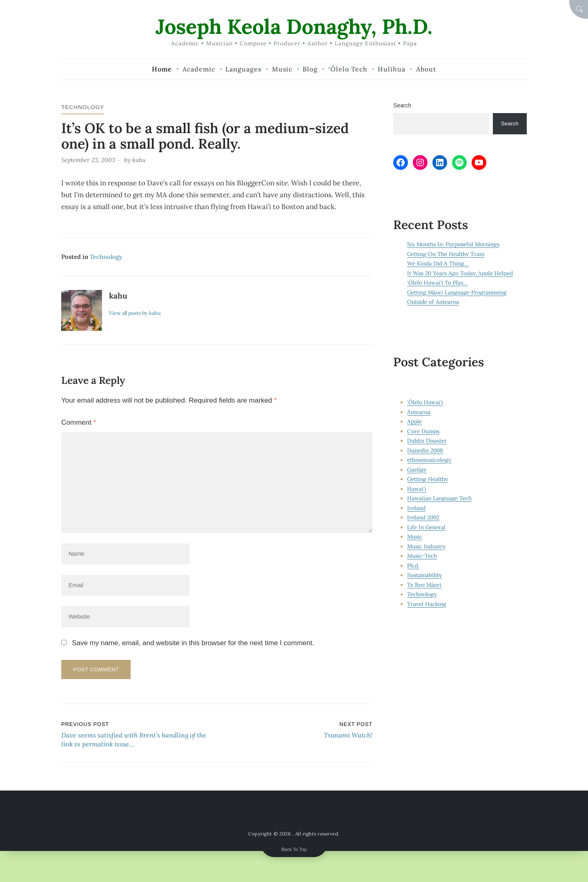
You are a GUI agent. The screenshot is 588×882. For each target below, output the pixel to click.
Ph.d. (413, 566)
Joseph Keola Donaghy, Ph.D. (294, 26)
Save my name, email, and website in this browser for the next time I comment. (193, 645)
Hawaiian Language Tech (439, 498)
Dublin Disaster (427, 441)
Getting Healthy (428, 479)
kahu (139, 160)
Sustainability (424, 575)
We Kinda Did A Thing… (438, 264)
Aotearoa (419, 412)
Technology (83, 107)
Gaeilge (417, 470)
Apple (414, 421)
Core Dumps (423, 431)
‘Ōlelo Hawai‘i (425, 402)
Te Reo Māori (424, 585)
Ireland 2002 (424, 517)
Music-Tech (422, 556)
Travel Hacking (427, 604)
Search (402, 105)
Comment (79, 422)
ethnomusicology (429, 460)
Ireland (416, 508)
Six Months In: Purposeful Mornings (454, 245)
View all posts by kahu (136, 312)
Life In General (427, 527)
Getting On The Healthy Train (446, 254)
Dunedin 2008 (425, 450)
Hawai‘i (417, 489)
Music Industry (427, 546)
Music (415, 537)
